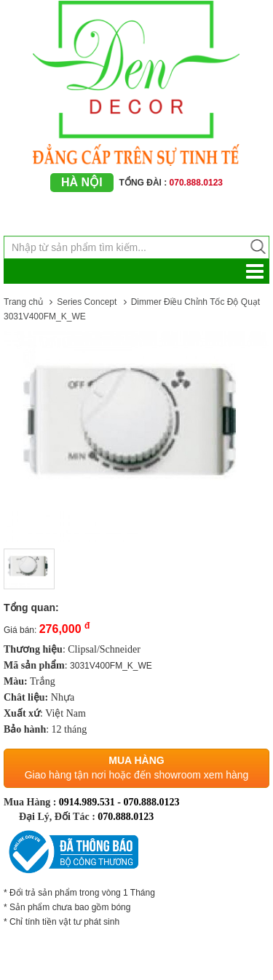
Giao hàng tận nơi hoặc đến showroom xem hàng (137, 775)
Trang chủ (23, 302)
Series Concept (87, 302)
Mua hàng (136, 760)
